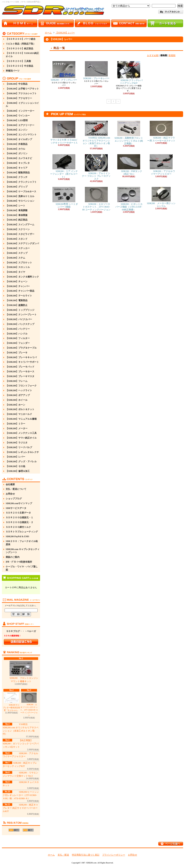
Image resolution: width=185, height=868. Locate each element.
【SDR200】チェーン (17, 281)
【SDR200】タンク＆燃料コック (22, 277)
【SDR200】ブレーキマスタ (20, 376)
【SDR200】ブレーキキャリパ (21, 357)
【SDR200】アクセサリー (19, 98)
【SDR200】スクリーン (18, 229)
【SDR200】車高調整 (17, 210)
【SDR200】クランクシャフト (21, 182)
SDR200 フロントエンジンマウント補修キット (21, 672)
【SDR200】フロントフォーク (21, 386)
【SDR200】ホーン (15, 405)
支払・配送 (63, 855)
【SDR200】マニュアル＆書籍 (21, 419)
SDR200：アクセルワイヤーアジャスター (161, 165)
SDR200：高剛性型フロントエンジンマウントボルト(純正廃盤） (129, 133)
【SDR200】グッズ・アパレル (21, 462)
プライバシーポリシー (114, 855)
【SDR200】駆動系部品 (18, 173)
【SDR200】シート (15, 206)
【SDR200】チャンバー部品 (20, 291)
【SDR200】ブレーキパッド (20, 367)
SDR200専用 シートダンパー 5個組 (64, 198)
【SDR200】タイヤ (15, 272)
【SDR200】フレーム (17, 381)
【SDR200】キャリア (17, 168)
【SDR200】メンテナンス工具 (21, 433)
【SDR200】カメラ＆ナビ (19, 158)
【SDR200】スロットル (18, 267)
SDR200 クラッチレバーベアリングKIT (129, 73)
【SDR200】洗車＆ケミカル (20, 196)
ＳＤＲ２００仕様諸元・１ (19, 518)
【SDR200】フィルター (18, 338)
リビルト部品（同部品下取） (21, 44)
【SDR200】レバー (15, 457)
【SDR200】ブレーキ (17, 353)
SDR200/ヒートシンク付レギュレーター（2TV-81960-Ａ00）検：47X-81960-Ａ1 (21, 795)
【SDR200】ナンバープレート (21, 315)
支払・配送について (16, 489)
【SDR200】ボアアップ (18, 395)
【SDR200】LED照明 (17, 120)
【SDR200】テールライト (19, 296)
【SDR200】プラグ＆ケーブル (21, 348)
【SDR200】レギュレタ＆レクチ (22, 452)
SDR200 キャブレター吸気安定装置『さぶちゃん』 (11, 702)
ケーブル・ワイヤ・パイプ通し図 (22, 568)
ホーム (48, 33)
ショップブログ (14, 499)
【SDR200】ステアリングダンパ (22, 243)
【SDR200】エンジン (17, 130)
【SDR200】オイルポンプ (19, 139)
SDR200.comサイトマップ (19, 503)
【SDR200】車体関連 (17, 215)
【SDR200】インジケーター (20, 111)
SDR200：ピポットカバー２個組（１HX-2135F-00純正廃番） (129, 199)
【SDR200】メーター (17, 428)
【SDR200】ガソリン (17, 153)
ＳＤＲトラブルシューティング (22, 532)
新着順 (172, 55)
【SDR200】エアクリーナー (20, 125)
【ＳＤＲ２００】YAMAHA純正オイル (22, 55)
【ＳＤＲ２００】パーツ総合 (21, 39)
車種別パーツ (13, 71)
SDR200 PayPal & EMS (17, 536)
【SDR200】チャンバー (18, 286)
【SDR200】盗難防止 (17, 305)
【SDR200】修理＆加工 (18, 471)
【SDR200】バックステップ (20, 324)
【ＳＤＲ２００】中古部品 (19, 66)
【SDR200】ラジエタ (17, 443)
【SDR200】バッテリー (18, 329)
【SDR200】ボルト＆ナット (20, 409)
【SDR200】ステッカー (18, 248)
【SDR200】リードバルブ (19, 447)
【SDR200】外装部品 (17, 144)
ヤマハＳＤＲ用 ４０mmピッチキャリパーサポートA (64, 132)
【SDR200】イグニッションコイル (22, 105)
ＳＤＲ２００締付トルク (18, 527)
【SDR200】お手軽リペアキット (22, 89)
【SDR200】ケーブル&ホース (21, 191)
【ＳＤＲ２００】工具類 (18, 61)
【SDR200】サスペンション (20, 201)
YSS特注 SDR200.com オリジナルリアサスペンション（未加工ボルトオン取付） (96, 134)
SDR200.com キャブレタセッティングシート (23, 551)
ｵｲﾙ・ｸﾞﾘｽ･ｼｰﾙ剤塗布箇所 (19, 562)
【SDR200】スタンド (17, 239)
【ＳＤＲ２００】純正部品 (19, 49)
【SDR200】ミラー (15, 424)
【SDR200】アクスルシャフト (21, 93)
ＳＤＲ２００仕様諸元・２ (19, 522)
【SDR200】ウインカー (18, 116)
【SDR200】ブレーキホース (20, 372)
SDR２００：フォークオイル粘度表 (22, 543)
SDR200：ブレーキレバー (96, 70)
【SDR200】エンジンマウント (21, 135)
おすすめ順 (153, 55)
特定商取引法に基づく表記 (86, 855)
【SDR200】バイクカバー (19, 319)
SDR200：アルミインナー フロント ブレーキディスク (96, 167)
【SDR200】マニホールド (19, 414)
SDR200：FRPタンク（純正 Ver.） (129, 165)
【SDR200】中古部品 (17, 84)
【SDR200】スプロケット (19, 263)
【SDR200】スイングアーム (20, 225)
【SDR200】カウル (15, 149)
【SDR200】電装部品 (17, 300)
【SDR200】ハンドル (17, 334)
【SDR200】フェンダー (18, 343)
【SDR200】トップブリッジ (20, 310)
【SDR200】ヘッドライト (19, 390)
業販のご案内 (13, 557)
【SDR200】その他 (15, 466)
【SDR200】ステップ (17, 253)
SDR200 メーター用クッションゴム (161, 197)
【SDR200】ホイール (17, 400)
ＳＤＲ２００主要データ (18, 513)
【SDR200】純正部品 (17, 220)
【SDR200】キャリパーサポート (22, 362)
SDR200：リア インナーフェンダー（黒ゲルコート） (64, 166)
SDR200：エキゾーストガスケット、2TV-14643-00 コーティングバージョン (29, 704)
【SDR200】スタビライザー (20, 234)
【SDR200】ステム (15, 258)
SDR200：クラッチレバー (64, 71)
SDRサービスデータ (16, 508)
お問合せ (10, 494)
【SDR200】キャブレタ (18, 163)
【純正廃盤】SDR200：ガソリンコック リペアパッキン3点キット (21, 744)
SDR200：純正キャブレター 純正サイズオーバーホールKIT (20, 808)
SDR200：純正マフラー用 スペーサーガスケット (161, 131)
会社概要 (10, 484)
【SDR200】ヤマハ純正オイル (21, 438)
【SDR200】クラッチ (17, 177)
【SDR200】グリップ (17, 187)
